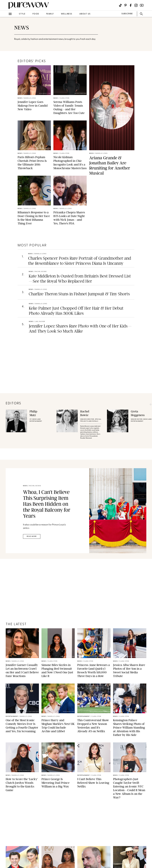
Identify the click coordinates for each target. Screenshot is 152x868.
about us (85, 14)
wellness (67, 14)
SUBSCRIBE (127, 14)
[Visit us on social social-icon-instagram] (136, 5)
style (22, 14)
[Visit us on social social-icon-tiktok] (120, 5)
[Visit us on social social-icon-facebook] (131, 5)
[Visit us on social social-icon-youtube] (142, 5)
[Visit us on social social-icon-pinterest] (126, 5)
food (36, 14)
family (50, 14)
